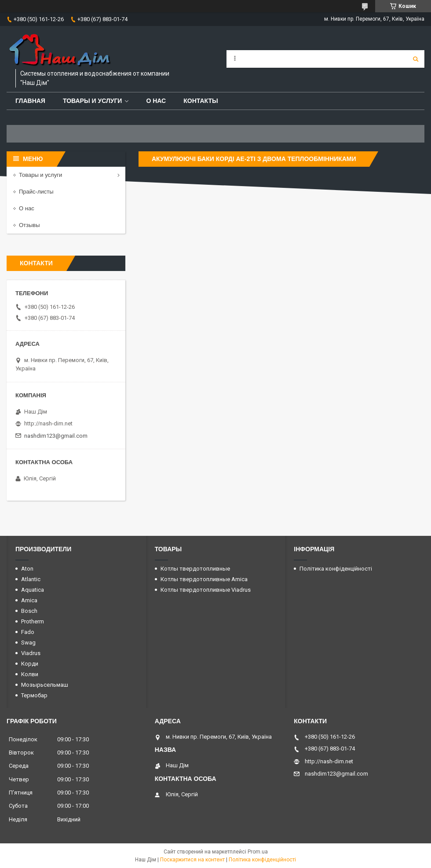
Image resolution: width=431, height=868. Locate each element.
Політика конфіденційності (336, 569)
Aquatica (33, 590)
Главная (30, 101)
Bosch (29, 611)
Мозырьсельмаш (45, 685)
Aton (27, 569)
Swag (28, 643)
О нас (156, 101)
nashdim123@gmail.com (56, 436)
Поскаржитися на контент (192, 860)
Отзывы (29, 225)
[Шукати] (416, 59)
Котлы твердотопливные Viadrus (206, 590)
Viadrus (31, 653)
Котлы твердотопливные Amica (204, 579)
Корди (30, 664)
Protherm (33, 621)
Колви (30, 674)
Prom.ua (258, 852)
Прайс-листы (36, 192)
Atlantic (31, 579)
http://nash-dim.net (48, 423)
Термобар (34, 695)
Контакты (201, 101)
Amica (29, 600)
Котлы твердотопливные (195, 569)
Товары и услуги (93, 101)
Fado (28, 632)
